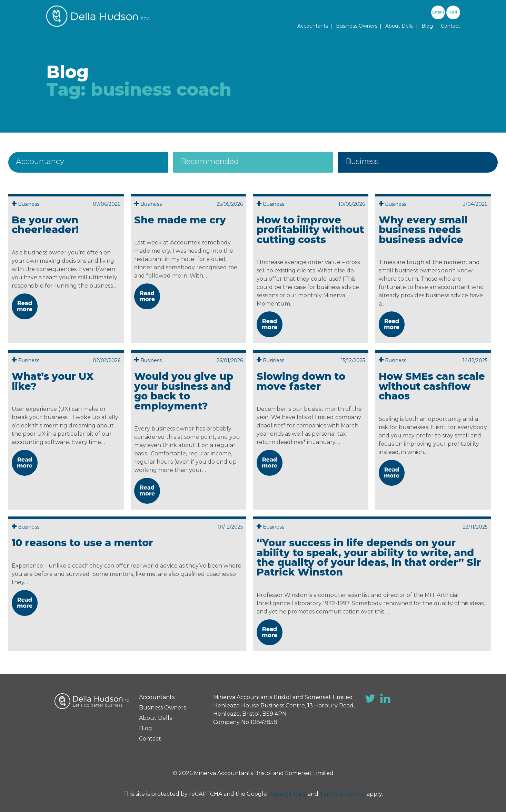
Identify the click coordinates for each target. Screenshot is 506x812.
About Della (399, 26)
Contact (450, 26)
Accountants (313, 26)
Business (362, 161)
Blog (427, 26)
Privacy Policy (287, 794)
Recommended (210, 161)
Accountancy (40, 161)
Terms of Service (343, 794)
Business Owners (357, 26)
